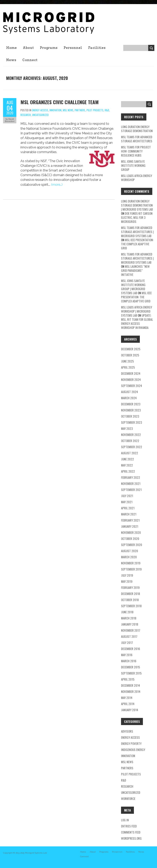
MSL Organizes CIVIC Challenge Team (60, 102)
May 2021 (127, 502)
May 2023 (127, 428)
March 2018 (129, 618)
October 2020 (130, 538)
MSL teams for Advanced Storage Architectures (137, 139)
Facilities (97, 48)
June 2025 (127, 361)
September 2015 (131, 673)
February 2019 (130, 587)
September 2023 (132, 422)
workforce (128, 798)
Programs (49, 48)
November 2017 (131, 630)
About (28, 48)
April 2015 (128, 679)
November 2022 (131, 435)
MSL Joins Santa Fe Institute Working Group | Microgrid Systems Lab (133, 287)
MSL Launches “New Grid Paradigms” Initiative (135, 270)
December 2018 (131, 594)
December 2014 (131, 685)
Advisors (127, 731)
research (26, 115)
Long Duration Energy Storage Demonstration (137, 129)
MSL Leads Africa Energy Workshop (137, 178)
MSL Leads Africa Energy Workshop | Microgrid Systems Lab (137, 311)
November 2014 (131, 691)
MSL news (68, 110)
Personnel (73, 48)
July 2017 (127, 642)
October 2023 (130, 416)
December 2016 (131, 649)
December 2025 (131, 349)
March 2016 (129, 661)
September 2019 (131, 569)
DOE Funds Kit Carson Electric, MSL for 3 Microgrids (137, 217)
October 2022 (130, 441)
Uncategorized (40, 115)
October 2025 (130, 355)
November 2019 (131, 563)
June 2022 (127, 459)
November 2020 (131, 532)
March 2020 (129, 557)
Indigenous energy (133, 750)
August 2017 (129, 636)
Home (11, 48)
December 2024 (131, 373)
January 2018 (130, 624)
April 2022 (128, 471)
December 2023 (131, 404)
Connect (30, 60)
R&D (107, 110)
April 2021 (128, 508)
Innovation (56, 110)
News (11, 60)
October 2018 (130, 600)
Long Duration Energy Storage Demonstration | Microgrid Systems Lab (137, 205)
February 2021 (130, 520)
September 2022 (132, 447)
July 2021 (127, 496)
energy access (40, 110)
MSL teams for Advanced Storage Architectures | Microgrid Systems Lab (137, 232)
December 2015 (131, 667)
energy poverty (131, 743)
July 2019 (127, 575)
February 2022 (131, 477)
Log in (125, 820)
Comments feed (131, 832)
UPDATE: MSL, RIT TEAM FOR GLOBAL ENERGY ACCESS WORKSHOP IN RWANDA (137, 321)
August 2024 (130, 392)
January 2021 (130, 526)
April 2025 (128, 367)
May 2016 (127, 655)
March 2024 (129, 398)
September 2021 (131, 490)
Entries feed (129, 826)
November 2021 (131, 483)
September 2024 (132, 386)
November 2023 (131, 410)
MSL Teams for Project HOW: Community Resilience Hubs (136, 151)
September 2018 (131, 606)
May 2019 (127, 581)
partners (80, 110)
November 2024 (131, 379)
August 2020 (130, 551)
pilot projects (95, 110)
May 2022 (127, 465)
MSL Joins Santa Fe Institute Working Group (133, 165)
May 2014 (127, 698)
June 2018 (127, 612)
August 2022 (130, 453)
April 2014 (128, 704)
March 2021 (129, 514)
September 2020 (132, 545)
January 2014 (130, 710)
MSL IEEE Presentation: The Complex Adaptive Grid (137, 244)
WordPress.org (131, 838)
